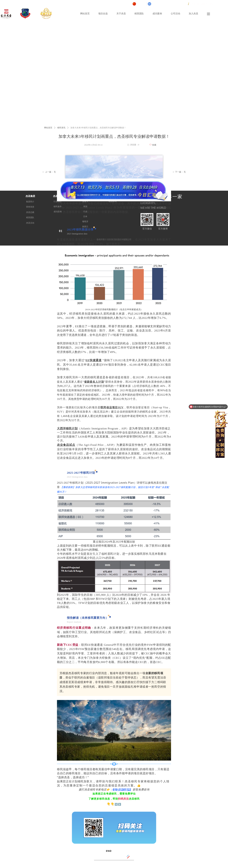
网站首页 (48, 128)
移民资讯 (61, 128)
